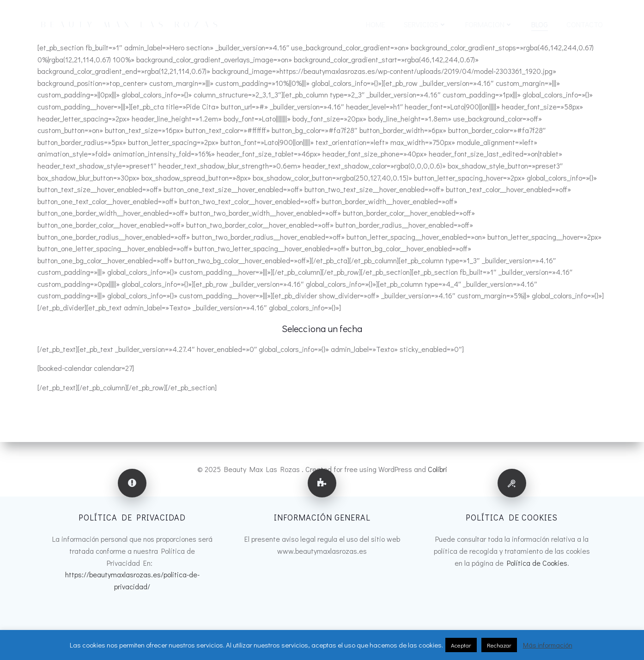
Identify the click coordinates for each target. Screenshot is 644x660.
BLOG (540, 24)
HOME (376, 24)
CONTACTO (585, 24)
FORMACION (489, 24)
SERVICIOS (425, 24)
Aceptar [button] (461, 645)
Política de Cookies (537, 563)
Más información (548, 645)
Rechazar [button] (499, 645)
